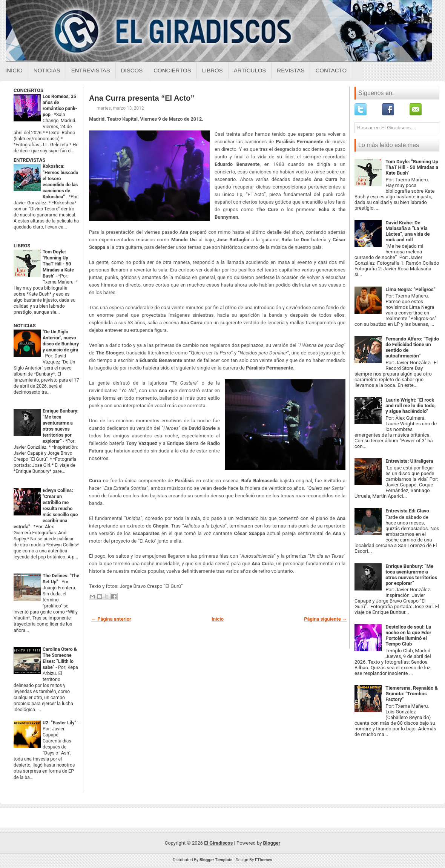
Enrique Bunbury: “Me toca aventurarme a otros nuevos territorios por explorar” (411, 575)
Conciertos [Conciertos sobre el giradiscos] (172, 70)
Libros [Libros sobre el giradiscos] (213, 70)
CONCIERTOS (28, 90)
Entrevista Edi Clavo (407, 511)
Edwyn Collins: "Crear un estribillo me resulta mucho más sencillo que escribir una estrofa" (46, 509)
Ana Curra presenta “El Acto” (142, 98)
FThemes (264, 860)
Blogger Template (216, 860)
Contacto (331, 70)
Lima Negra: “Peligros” (410, 289)
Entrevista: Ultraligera (409, 461)
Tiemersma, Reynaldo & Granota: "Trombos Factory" (412, 694)
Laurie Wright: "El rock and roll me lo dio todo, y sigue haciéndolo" (410, 406)
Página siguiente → (325, 619)
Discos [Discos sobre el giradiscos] (132, 70)
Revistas (291, 70)
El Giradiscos (218, 843)
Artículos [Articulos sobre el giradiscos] (250, 70)
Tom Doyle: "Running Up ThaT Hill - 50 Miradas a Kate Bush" (58, 264)
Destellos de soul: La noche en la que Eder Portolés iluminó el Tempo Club (408, 635)
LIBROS (22, 246)
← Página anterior (111, 619)
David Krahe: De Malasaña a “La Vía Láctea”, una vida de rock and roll (407, 231)
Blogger (272, 843)
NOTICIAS (25, 326)
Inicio (14, 70)
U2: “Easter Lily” (60, 723)
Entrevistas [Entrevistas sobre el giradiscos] (91, 70)
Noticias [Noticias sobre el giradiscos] (47, 70)
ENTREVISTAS (29, 160)
